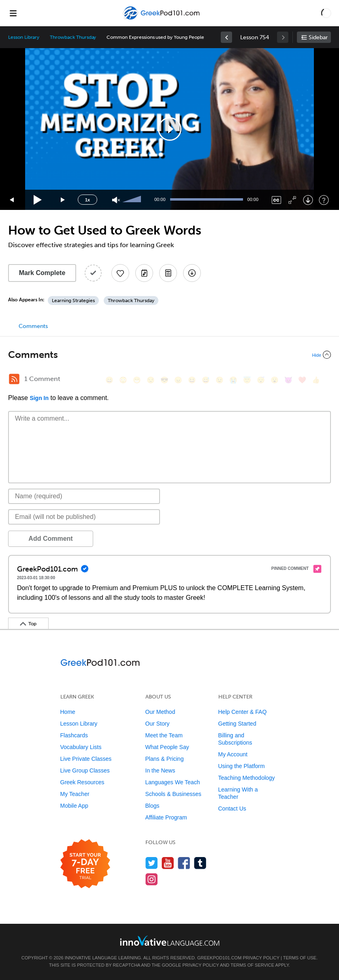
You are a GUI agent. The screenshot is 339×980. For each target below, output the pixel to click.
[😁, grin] (137, 380)
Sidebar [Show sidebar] (318, 37)
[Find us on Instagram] (152, 879)
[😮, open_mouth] (275, 380)
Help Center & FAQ (243, 712)
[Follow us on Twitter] (152, 863)
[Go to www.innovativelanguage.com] (170, 941)
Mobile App (74, 806)
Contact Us (232, 809)
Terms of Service (252, 965)
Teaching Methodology (247, 778)
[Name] (84, 496)
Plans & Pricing (165, 759)
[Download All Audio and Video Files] (192, 273)
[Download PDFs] (168, 273)
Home (68, 712)
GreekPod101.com (219, 958)
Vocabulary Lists (81, 747)
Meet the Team (164, 735)
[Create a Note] (144, 273)
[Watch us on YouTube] (168, 863)
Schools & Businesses (174, 794)
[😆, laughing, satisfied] (192, 380)
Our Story (158, 724)
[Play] (38, 200)
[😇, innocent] (247, 380)
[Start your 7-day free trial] (85, 864)
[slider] (133, 200)
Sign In (39, 398)
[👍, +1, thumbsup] (316, 380)
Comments (33, 326)
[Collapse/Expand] (169, 355)
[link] (226, 37)
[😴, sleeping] (261, 380)
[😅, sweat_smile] (206, 380)
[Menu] (13, 13)
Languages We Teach (173, 782)
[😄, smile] (109, 380)
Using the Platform (242, 766)
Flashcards (74, 735)
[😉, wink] (220, 380)
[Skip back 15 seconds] (12, 200)
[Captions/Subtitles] (276, 200)
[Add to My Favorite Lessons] (120, 273)
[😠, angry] (178, 380)
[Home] (162, 19)
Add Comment (50, 539)
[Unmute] (116, 200)
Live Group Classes (85, 770)
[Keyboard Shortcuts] (324, 200)
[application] (169, 129)
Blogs (152, 806)
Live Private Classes (86, 759)
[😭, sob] (233, 380)
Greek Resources (82, 782)
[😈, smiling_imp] (288, 380)
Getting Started (237, 724)
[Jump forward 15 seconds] (63, 200)
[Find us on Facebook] (184, 863)
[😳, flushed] (123, 380)
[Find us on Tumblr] (200, 863)
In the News (160, 770)
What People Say (167, 747)
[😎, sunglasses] (164, 380)
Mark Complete (42, 273)
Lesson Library (24, 37)
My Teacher (75, 794)
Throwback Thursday (73, 37)
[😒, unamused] (151, 380)
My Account (233, 754)
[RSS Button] (14, 379)
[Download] (308, 200)
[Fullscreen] (292, 200)
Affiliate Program (166, 817)
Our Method (160, 712)
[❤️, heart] (302, 380)
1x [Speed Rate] (87, 200)
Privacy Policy (261, 958)
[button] (326, 13)
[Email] (84, 517)
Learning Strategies (73, 301)
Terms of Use (300, 958)
